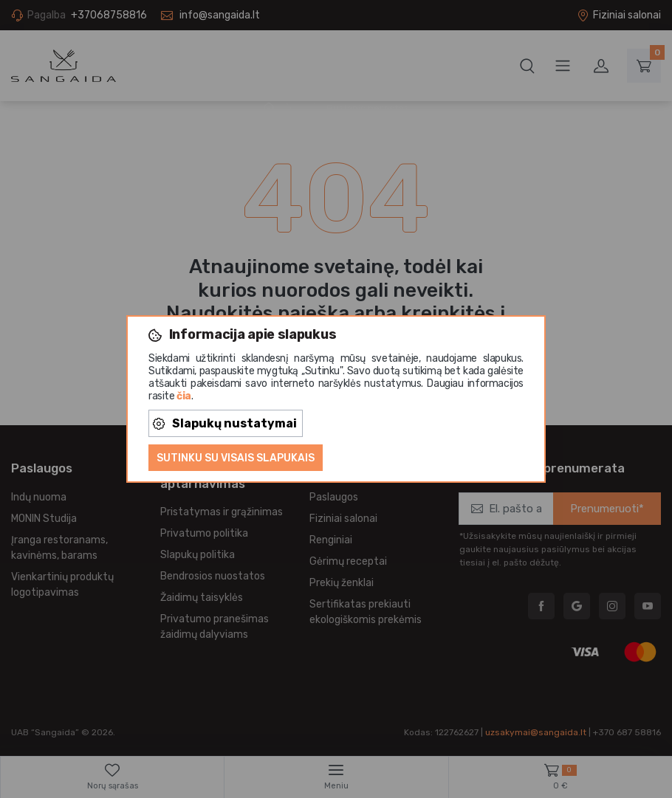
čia (184, 396)
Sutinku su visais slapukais (236, 458)
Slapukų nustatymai (225, 423)
